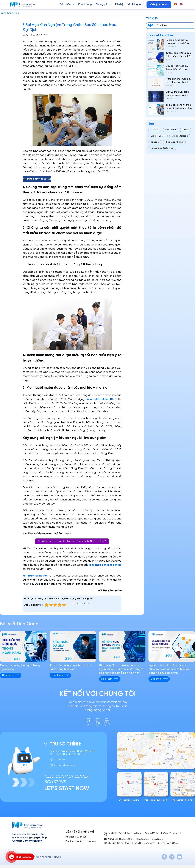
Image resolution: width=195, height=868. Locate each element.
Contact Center (158, 136)
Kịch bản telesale (180, 136)
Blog (16, 13)
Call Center (171, 130)
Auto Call (155, 130)
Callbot (185, 130)
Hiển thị (47, 179)
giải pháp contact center (105, 565)
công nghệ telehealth (100, 399)
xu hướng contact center (162, 148)
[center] (191, 26)
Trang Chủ (6, 13)
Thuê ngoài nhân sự (174, 142)
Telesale (155, 142)
